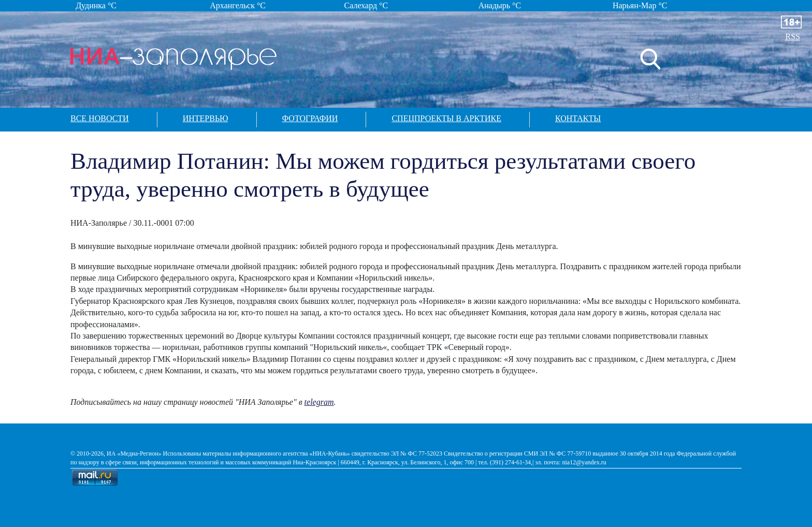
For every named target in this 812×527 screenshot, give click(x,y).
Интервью (206, 118)
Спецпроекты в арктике (446, 118)
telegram (319, 402)
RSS (793, 36)
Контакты (578, 118)
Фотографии (310, 118)
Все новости (100, 118)
